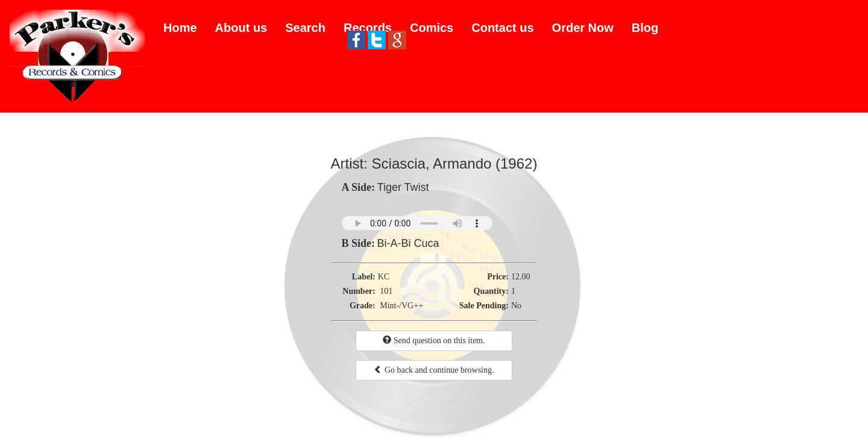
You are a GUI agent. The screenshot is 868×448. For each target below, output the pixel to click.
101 (386, 291)
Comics (432, 28)
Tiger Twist (403, 187)
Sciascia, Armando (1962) (455, 163)
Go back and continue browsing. (434, 370)
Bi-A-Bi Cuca (408, 243)
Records (368, 28)
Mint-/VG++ (401, 306)
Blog (645, 28)
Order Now (583, 28)
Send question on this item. (434, 340)
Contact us (502, 28)
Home (180, 28)
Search (305, 28)
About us (241, 28)
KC (384, 277)
